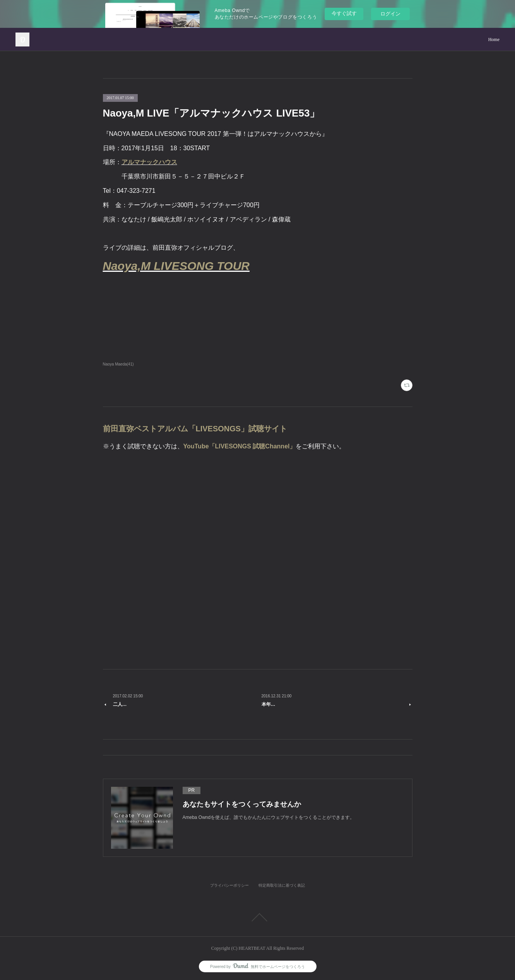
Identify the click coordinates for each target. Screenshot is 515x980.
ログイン (390, 14)
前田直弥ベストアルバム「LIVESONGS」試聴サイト (195, 429)
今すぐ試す (344, 13)
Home (494, 39)
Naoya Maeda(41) (118, 364)
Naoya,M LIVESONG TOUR (176, 266)
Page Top (257, 917)
